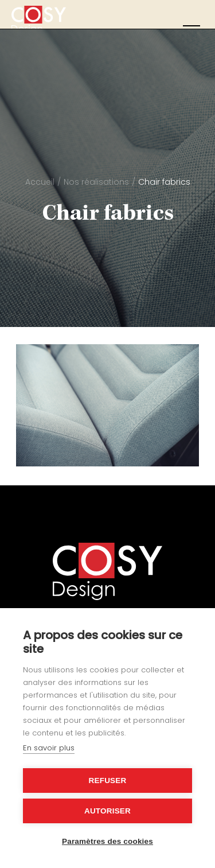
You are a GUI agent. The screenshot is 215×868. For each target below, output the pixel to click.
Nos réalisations (96, 182)
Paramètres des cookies (107, 841)
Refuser (108, 781)
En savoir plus (49, 748)
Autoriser (107, 811)
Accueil (40, 182)
